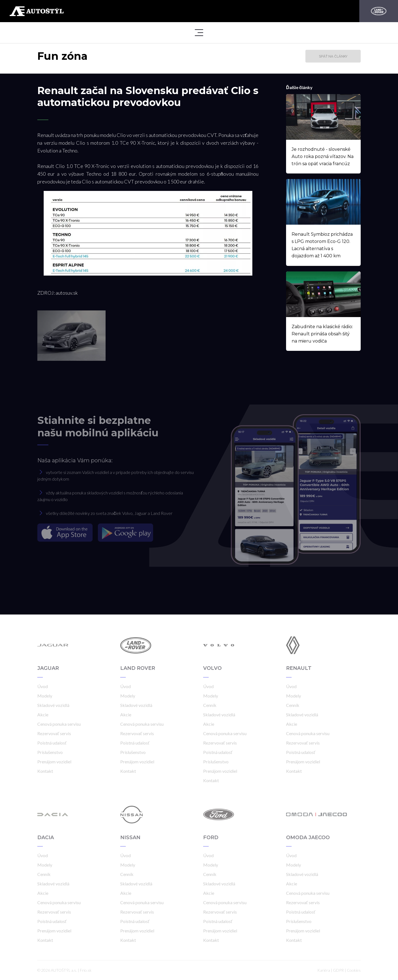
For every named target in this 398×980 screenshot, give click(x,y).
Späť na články (333, 56)
